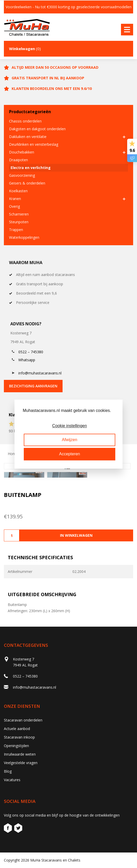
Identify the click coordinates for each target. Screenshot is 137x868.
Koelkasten (18, 191)
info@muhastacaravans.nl (40, 373)
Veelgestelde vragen (21, 763)
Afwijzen (70, 440)
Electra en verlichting (31, 168)
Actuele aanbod (17, 729)
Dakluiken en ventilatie (28, 137)
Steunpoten (19, 222)
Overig (14, 206)
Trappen (16, 230)
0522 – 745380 (31, 352)
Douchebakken (22, 152)
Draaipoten (18, 160)
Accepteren (70, 454)
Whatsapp (27, 360)
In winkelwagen (76, 535)
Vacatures (12, 780)
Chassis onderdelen (25, 121)
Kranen (15, 199)
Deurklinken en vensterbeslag (34, 144)
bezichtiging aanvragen (33, 386)
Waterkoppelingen (24, 237)
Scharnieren (19, 214)
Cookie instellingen (70, 426)
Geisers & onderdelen (27, 183)
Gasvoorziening (22, 175)
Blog (8, 771)
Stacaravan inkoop (19, 737)
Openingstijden (16, 746)
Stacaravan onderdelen (23, 720)
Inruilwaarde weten (20, 754)
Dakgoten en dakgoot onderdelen (37, 129)
